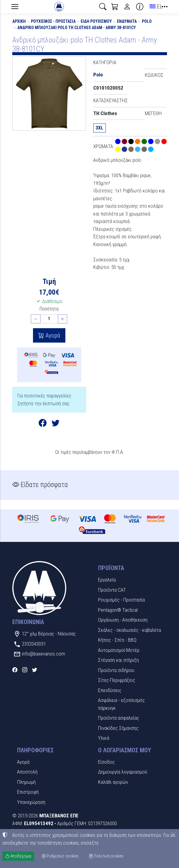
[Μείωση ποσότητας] (36, 319)
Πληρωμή (26, 782)
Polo (147, 21)
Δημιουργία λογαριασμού (123, 772)
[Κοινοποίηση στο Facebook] (43, 424)
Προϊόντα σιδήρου (116, 670)
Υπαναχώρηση (31, 802)
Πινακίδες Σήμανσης (118, 728)
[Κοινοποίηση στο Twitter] (56, 424)
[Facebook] (15, 670)
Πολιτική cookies (106, 856)
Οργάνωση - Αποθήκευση (123, 620)
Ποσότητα (49, 309)
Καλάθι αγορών (113, 782)
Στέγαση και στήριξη (118, 660)
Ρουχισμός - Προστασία (53, 21)
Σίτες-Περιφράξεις (117, 680)
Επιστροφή (28, 792)
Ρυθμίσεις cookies (60, 856)
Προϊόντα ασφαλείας (119, 718)
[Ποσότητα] (49, 319)
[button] (103, 7)
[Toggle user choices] (127, 7)
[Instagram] (25, 670)
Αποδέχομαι (18, 856)
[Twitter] (35, 670)
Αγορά (52, 335)
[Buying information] (140, 7)
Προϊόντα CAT (112, 590)
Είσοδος (106, 762)
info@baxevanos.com (43, 654)
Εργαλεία (107, 580)
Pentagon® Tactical (118, 610)
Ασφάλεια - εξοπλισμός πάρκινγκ (121, 704)
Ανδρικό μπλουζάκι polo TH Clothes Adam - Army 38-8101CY (77, 28)
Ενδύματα (127, 21)
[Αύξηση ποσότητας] (63, 319)
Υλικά (104, 738)
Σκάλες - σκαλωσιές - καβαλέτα (130, 630)
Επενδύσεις (110, 690)
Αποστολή (27, 772)
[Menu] (15, 7)
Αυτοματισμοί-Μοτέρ (119, 650)
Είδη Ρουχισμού (96, 21)
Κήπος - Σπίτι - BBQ (117, 640)
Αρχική (19, 21)
